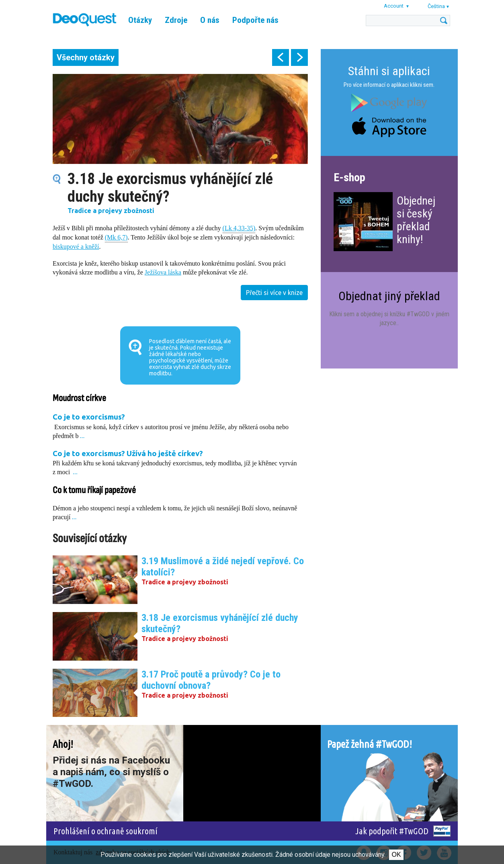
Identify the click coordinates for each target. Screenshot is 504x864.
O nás (210, 20)
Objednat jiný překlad (389, 296)
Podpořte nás (255, 20)
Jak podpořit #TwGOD (392, 831)
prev (281, 57)
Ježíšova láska (163, 272)
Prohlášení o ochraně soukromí (106, 831)
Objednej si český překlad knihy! (416, 220)
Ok (396, 855)
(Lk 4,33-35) (239, 228)
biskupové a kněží (76, 247)
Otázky (140, 20)
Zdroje (176, 20)
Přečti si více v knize (274, 293)
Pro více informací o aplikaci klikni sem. (389, 85)
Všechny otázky (86, 57)
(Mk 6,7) (116, 237)
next (299, 57)
